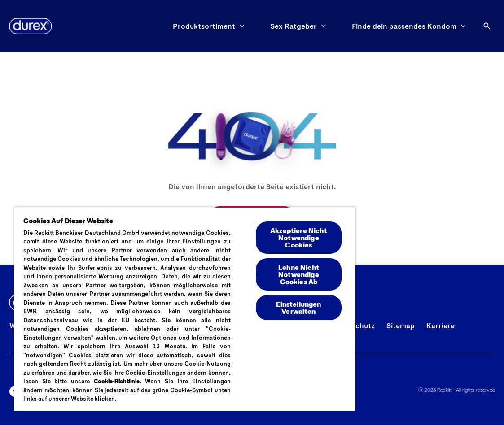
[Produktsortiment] (204, 26)
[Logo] (31, 26)
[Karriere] (440, 325)
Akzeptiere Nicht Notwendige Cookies (299, 237)
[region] (185, 309)
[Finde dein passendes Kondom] (404, 26)
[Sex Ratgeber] (294, 26)
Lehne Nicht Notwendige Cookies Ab (299, 274)
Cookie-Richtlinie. (118, 381)
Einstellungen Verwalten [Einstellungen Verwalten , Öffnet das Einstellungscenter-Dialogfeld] (298, 307)
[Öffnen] (487, 26)
